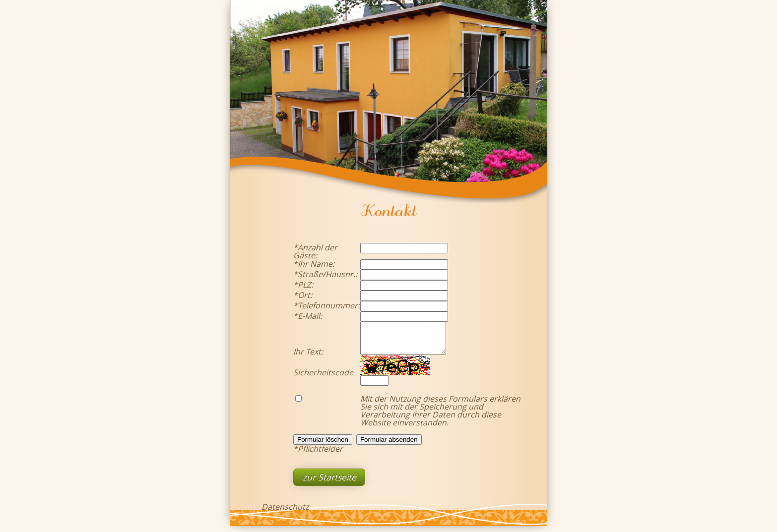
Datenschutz (285, 513)
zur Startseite (329, 483)
